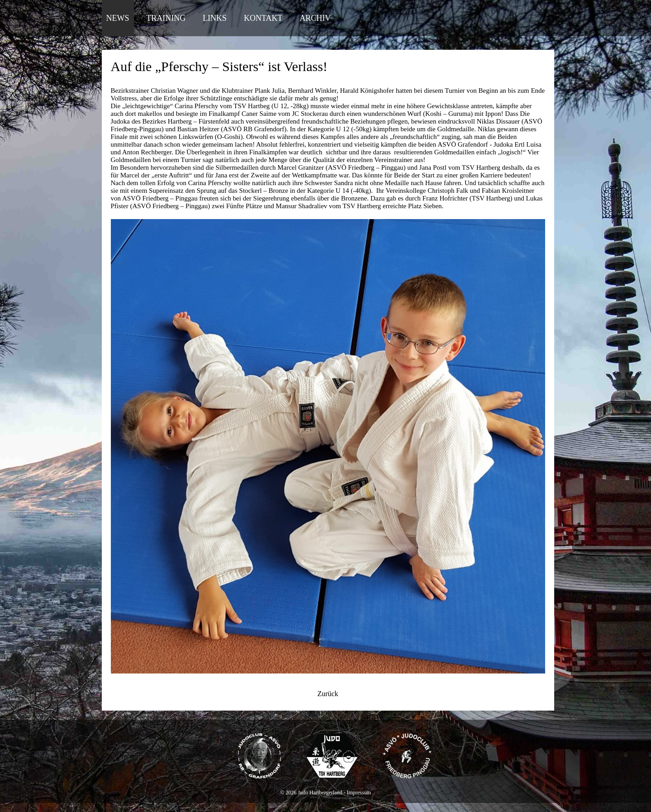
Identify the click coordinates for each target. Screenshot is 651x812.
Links (215, 18)
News (118, 18)
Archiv (315, 18)
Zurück (328, 694)
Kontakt (263, 18)
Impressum (359, 793)
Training (166, 18)
